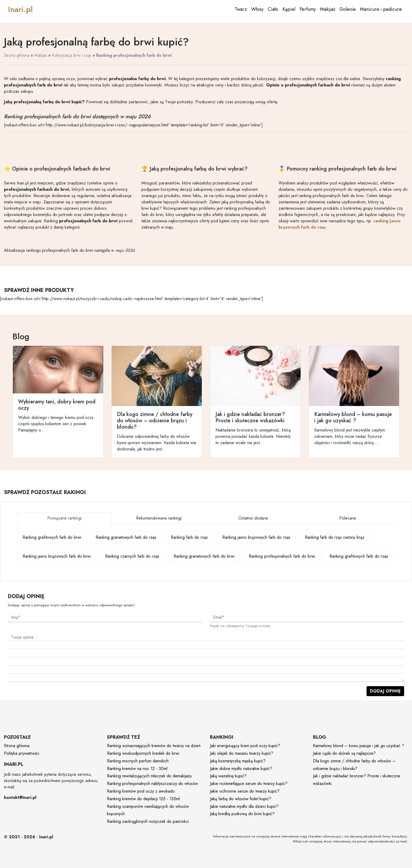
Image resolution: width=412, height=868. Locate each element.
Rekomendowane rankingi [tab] (159, 518)
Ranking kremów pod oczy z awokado (141, 791)
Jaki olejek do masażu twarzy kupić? (242, 753)
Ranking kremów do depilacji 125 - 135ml (143, 799)
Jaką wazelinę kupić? (228, 776)
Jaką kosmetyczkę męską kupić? (238, 761)
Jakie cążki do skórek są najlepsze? (344, 753)
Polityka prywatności (22, 753)
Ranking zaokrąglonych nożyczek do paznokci (148, 821)
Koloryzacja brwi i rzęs (72, 55)
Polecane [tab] (348, 518)
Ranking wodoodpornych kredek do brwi (143, 753)
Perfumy (308, 9)
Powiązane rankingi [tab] (64, 518)
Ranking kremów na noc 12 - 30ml (137, 769)
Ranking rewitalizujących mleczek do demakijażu (149, 776)
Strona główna (17, 55)
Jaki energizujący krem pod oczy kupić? (245, 746)
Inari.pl (20, 9)
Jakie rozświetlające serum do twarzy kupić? (249, 784)
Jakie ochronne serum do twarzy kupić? (245, 791)
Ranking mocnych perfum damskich (138, 761)
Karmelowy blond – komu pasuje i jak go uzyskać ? (359, 746)
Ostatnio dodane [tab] (253, 518)
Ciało (273, 9)
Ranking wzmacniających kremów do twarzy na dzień (154, 746)
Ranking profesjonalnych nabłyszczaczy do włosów (152, 784)
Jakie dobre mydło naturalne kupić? (241, 769)
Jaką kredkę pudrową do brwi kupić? (242, 814)
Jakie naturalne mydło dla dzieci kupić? (244, 806)
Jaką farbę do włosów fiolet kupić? (241, 799)
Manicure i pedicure (381, 9)
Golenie (348, 9)
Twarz (241, 9)
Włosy (257, 9)
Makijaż (328, 9)
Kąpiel (289, 9)
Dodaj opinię (385, 691)
